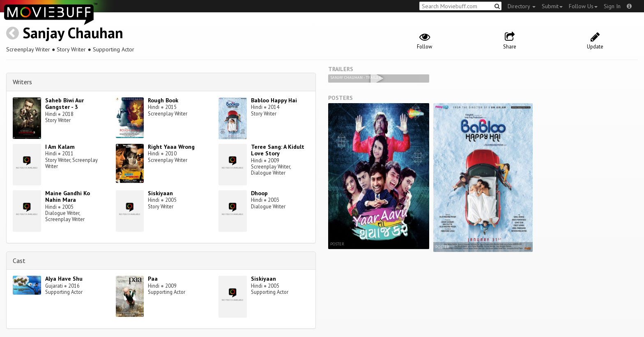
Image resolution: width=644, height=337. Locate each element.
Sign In (612, 6)
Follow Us (583, 6)
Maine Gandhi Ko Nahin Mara (68, 197)
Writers (22, 82)
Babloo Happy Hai (274, 100)
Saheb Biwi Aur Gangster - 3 (64, 104)
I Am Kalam (60, 147)
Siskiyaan (160, 193)
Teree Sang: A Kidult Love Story (278, 150)
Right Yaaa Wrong (171, 147)
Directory (522, 6)
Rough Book (163, 100)
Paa (153, 279)
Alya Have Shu (64, 279)
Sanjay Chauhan (73, 33)
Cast (19, 261)
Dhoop (259, 193)
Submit (552, 6)
